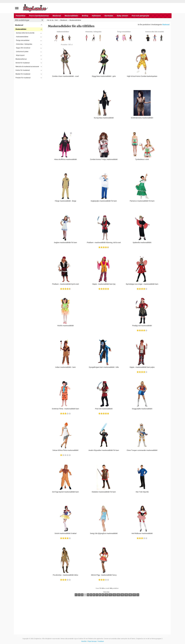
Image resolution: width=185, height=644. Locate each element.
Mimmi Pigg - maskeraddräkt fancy (104, 575)
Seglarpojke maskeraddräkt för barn (104, 201)
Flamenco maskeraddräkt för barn (142, 201)
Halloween (96, 16)
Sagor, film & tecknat (23, 48)
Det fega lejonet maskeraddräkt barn (65, 492)
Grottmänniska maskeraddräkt (142, 118)
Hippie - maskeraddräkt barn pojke (142, 367)
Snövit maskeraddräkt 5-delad (65, 533)
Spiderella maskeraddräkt (142, 242)
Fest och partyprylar (140, 16)
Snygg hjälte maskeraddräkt (142, 409)
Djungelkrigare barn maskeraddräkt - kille (104, 367)
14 (122, 595)
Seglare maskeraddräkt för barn (65, 242)
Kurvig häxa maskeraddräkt (104, 118)
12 (114, 595)
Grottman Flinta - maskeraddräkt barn (65, 409)
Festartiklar (21, 16)
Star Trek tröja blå (142, 492)
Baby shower (122, 16)
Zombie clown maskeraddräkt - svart (65, 76)
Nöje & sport (20, 55)
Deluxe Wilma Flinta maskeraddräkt (65, 450)
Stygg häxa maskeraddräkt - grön (104, 76)
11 (110, 595)
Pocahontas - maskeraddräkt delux (65, 575)
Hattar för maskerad (23, 70)
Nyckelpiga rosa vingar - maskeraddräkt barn (142, 284)
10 (106, 595)
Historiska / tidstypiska (24, 44)
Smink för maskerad (23, 63)
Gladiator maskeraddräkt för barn (104, 492)
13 (118, 595)
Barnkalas (109, 16)
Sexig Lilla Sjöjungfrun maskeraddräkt (104, 533)
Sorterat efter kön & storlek (25, 33)
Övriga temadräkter (23, 40)
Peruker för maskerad (23, 78)
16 (130, 595)
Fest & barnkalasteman (39, 16)
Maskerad (57, 16)
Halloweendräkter (22, 37)
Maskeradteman (21, 59)
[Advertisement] (28, 118)
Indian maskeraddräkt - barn (65, 367)
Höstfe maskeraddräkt (66, 326)
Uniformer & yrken (22, 52)
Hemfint (84, 641)
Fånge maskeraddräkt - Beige (66, 201)
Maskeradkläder (71, 16)
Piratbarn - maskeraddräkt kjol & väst (66, 284)
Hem (56, 20)
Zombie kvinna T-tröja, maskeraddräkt (104, 159)
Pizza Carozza (92, 641)
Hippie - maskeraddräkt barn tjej (104, 284)
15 (126, 595)
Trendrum (101, 641)
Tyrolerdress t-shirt (142, 159)
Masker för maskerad (23, 74)
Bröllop (85, 16)
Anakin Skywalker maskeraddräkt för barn (104, 450)
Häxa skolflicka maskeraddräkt (66, 159)
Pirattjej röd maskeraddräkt (142, 326)
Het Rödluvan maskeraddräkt (142, 533)
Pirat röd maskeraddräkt (104, 409)
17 (134, 595)
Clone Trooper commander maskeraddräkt (142, 450)
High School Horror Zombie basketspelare (142, 76)
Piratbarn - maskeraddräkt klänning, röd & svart (104, 242)
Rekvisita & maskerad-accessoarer (27, 67)
